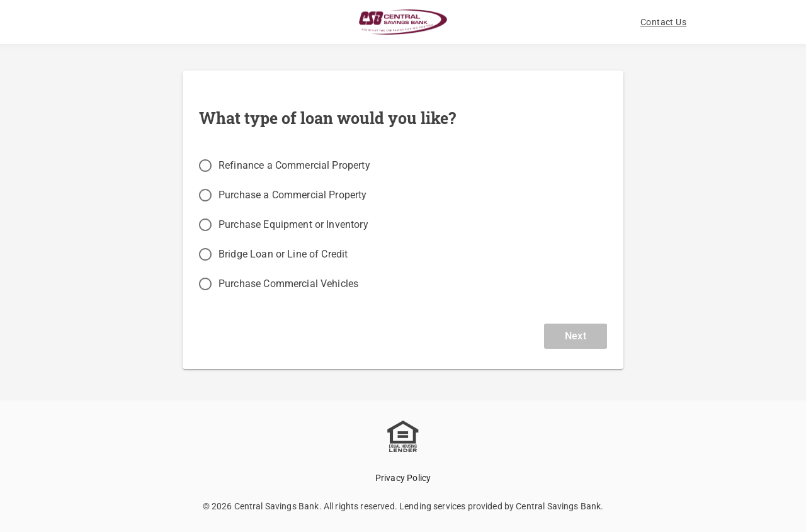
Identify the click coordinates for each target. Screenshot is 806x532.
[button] (663, 22)
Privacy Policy (403, 478)
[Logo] (403, 22)
